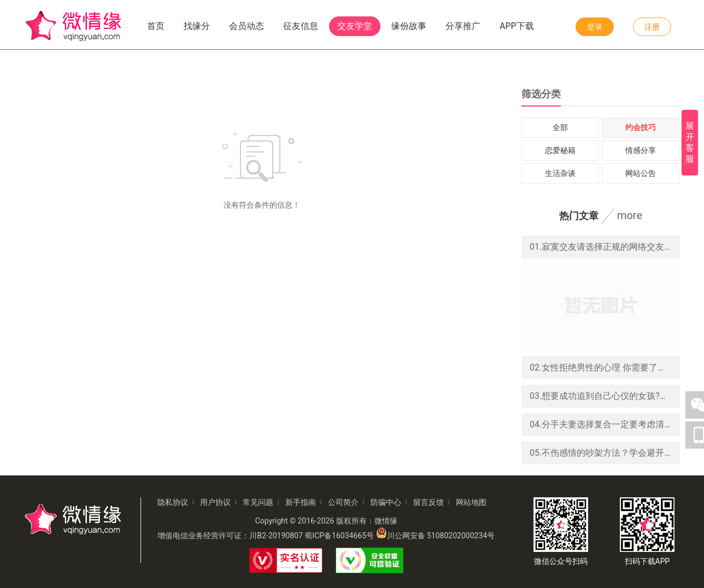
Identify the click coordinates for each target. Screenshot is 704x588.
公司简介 (343, 502)
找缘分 (197, 26)
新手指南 (301, 502)
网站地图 (471, 502)
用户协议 (215, 502)
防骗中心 (386, 502)
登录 (595, 27)
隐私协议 (173, 502)
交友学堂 (355, 26)
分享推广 (463, 26)
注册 (652, 27)
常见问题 (258, 502)
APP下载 (517, 26)
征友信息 (301, 26)
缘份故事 (409, 26)
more (630, 215)
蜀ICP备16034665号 (339, 536)
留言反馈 (429, 502)
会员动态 (247, 26)
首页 (156, 26)
